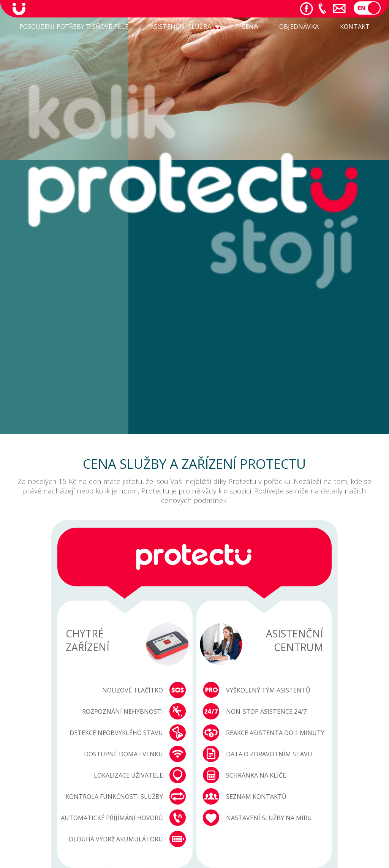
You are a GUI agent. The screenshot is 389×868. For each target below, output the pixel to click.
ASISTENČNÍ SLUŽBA (181, 27)
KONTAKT (355, 27)
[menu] (195, 27)
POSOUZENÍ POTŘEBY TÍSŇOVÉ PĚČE (74, 27)
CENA (250, 27)
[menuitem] (74, 27)
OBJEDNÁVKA (299, 27)
